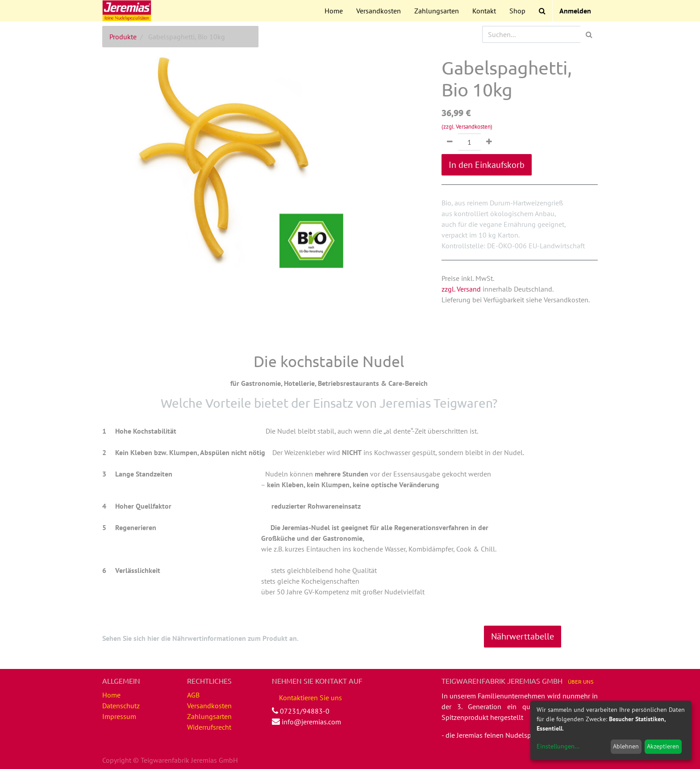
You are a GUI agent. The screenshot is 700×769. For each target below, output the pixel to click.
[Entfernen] (450, 142)
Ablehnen (626, 746)
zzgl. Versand (461, 289)
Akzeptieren (663, 746)
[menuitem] (334, 11)
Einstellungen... (558, 746)
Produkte (123, 37)
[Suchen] (589, 34)
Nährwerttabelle (523, 636)
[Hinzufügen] (489, 142)
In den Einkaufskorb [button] (487, 165)
